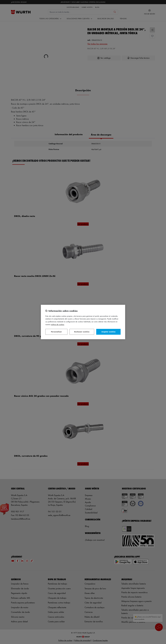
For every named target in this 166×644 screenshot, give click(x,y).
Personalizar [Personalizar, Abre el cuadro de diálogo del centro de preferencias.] (56, 332)
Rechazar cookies (82, 332)
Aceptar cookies (108, 332)
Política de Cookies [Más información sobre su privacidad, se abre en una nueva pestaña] (58, 324)
